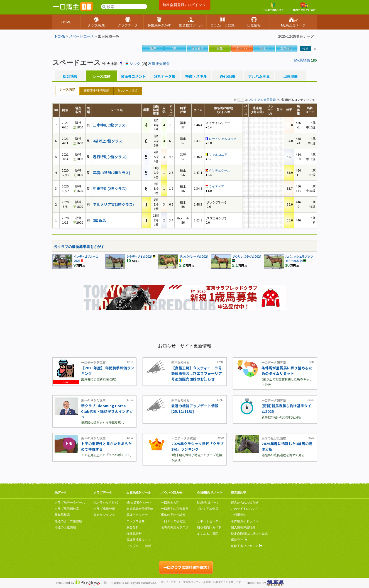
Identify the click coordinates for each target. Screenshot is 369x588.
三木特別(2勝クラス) (110, 125)
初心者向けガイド (209, 527)
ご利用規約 (239, 515)
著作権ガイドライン (245, 521)
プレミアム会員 (208, 509)
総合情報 (70, 76)
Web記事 (228, 76)
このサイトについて (245, 509)
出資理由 (290, 76)
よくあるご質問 (208, 534)
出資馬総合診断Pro (140, 509)
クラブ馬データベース (70, 502)
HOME (60, 36)
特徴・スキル (196, 76)
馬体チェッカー (137, 515)
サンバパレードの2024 (194, 256)
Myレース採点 (128, 91)
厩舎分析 (133, 527)
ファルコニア (218, 155)
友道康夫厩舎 (159, 64)
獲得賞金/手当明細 (96, 91)
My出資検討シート (139, 502)
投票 (306, 48)
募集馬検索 (62, 515)
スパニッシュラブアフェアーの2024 (299, 258)
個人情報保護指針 (243, 527)
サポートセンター (209, 521)
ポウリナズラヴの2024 (247, 256)
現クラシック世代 (106, 502)
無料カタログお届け (304, 7)
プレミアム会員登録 (262, 100)
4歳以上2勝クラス (108, 141)
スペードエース (81, 36)
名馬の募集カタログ (175, 527)
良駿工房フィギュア (246, 546)
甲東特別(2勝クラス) (110, 188)
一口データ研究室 (173, 521)
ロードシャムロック (223, 139)
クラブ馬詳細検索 (67, 509)
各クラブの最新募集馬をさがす (79, 247)
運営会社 (239, 540)
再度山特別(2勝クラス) (112, 173)
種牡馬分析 (134, 534)
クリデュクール (220, 170)
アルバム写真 (259, 76)
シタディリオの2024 (139, 256)
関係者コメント (133, 76)
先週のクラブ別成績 (68, 521)
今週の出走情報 (65, 527)
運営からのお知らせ (245, 502)
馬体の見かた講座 (173, 515)
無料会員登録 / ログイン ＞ (184, 5)
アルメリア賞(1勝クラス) (113, 204)
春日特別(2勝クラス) (110, 157)
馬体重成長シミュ (139, 540)
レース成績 (102, 76)
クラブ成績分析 (104, 509)
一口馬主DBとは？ (273, 7)
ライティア (217, 186)
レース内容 (67, 89)
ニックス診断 (136, 521)
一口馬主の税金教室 (175, 509)
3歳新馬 (99, 220)
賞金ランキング (104, 515)
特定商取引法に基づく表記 (249, 534)
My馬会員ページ (208, 502)
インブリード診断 (139, 546)
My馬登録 (302, 60)
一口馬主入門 (170, 502)
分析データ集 (165, 76)
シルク (135, 64)
